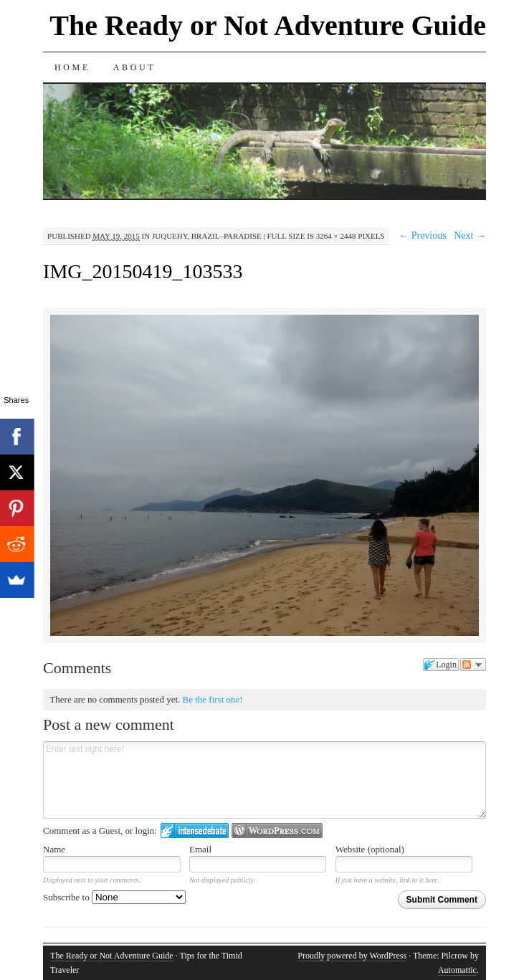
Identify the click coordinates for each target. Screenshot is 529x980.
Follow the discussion (473, 665)
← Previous (423, 236)
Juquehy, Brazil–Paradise (207, 236)
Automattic (457, 970)
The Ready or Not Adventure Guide (268, 25)
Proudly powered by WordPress (352, 956)
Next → (470, 236)
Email (200, 849)
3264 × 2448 (336, 236)
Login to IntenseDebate (195, 831)
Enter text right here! (264, 780)
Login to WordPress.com (277, 831)
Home (72, 67)
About (134, 67)
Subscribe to (114, 897)
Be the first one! (213, 699)
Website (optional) (370, 849)
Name (54, 849)
